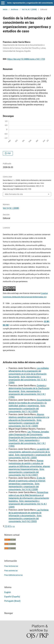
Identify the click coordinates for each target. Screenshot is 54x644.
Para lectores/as (11, 566)
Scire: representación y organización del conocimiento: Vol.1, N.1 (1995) (27, 443)
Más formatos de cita (14, 194)
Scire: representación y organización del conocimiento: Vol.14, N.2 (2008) (24, 487)
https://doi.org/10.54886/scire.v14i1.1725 (26, 59)
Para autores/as (11, 571)
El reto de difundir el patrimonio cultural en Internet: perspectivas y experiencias (27, 481)
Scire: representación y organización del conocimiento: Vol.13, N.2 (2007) (27, 472)
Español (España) (12, 597)
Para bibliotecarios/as (13, 575)
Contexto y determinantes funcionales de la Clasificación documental (29, 388)
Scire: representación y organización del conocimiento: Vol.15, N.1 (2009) (28, 504)
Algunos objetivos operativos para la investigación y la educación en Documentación (29, 417)
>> (14, 526)
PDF (9, 153)
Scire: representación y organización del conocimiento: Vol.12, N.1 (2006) (28, 380)
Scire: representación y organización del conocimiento (30, 3)
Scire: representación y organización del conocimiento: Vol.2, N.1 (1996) (27, 394)
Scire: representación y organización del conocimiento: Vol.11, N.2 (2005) (27, 409)
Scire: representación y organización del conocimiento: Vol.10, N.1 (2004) (25, 423)
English (8, 592)
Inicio (5, 9)
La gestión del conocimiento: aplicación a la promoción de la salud (29, 452)
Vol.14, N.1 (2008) (29, 9)
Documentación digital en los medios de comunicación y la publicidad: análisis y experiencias (30, 403)
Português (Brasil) (12, 601)
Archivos (15, 9)
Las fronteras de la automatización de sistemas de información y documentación (29, 513)
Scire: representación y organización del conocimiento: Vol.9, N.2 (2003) (25, 518)
